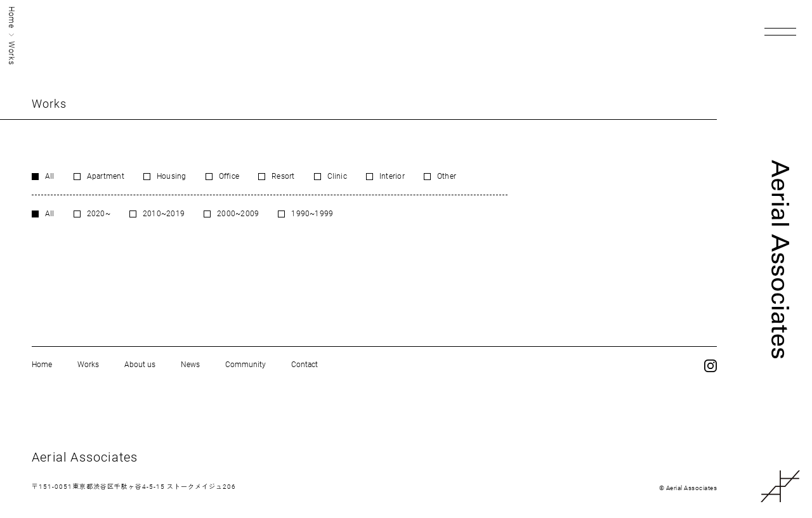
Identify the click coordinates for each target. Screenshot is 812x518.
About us (140, 365)
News (190, 365)
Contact (304, 365)
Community (246, 365)
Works (88, 365)
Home (11, 17)
